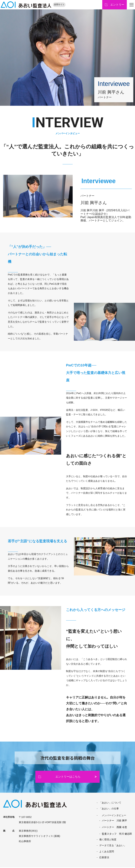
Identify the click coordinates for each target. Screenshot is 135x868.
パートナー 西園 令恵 (114, 828)
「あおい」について (110, 803)
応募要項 (104, 858)
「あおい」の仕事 (109, 809)
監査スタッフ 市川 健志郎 (117, 834)
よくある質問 (107, 852)
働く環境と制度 (108, 840)
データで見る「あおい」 (113, 846)
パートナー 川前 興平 (114, 821)
